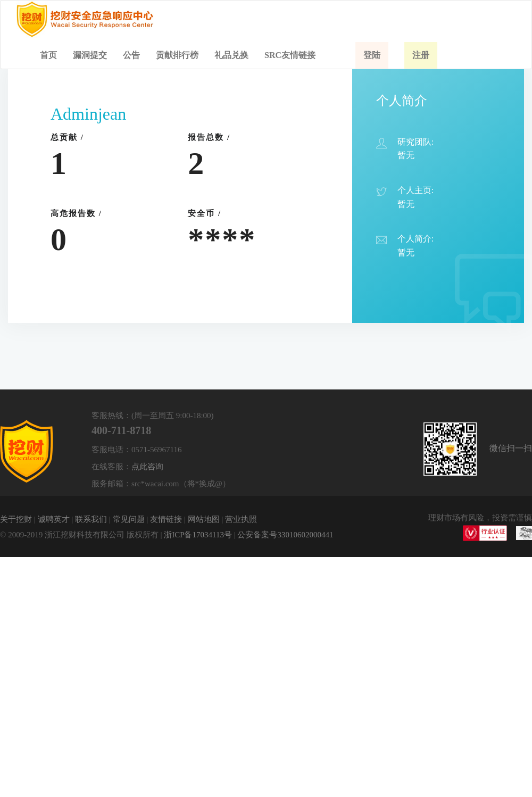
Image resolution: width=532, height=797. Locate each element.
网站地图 (204, 519)
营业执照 (241, 519)
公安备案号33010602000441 (285, 535)
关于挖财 (16, 519)
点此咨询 (147, 467)
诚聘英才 (54, 519)
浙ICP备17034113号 (198, 535)
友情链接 (166, 519)
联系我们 (91, 519)
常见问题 (129, 519)
